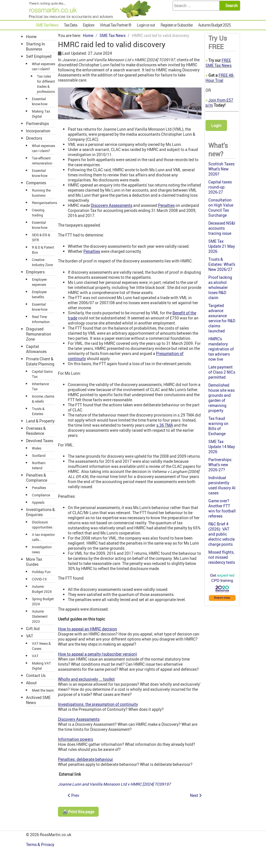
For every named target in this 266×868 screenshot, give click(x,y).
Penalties (166, 205)
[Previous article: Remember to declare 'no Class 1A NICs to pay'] (73, 795)
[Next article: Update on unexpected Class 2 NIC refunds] (196, 795)
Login (216, 125)
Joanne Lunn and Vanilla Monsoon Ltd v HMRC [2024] (114, 784)
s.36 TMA (165, 425)
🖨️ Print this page (78, 812)
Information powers (75, 739)
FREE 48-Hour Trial (220, 78)
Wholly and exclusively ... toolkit (86, 679)
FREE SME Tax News (219, 63)
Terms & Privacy (41, 844)
